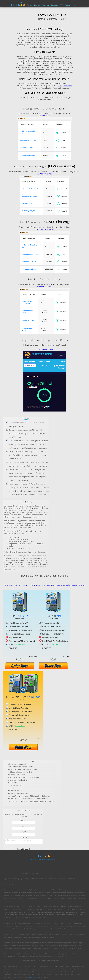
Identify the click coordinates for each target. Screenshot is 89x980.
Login (76, 5)
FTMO (60, 86)
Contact (68, 5)
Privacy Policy (34, 860)
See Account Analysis (44, 174)
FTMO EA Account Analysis (45, 229)
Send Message (23, 849)
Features (46, 5)
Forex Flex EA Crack (35, 977)
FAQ (62, 5)
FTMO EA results (44, 116)
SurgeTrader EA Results (45, 349)
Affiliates (53, 860)
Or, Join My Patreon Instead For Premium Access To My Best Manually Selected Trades (44, 585)
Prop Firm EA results (45, 287)
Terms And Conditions (44, 860)
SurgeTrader (67, 86)
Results (37, 5)
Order (29, 5)
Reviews (55, 5)
